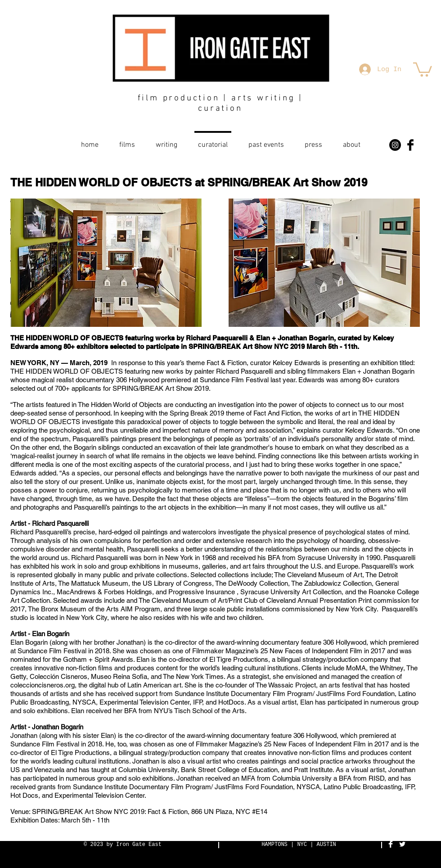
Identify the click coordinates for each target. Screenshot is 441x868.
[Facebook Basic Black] (410, 145)
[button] (423, 69)
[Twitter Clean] (402, 844)
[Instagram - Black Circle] (395, 145)
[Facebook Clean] (391, 844)
